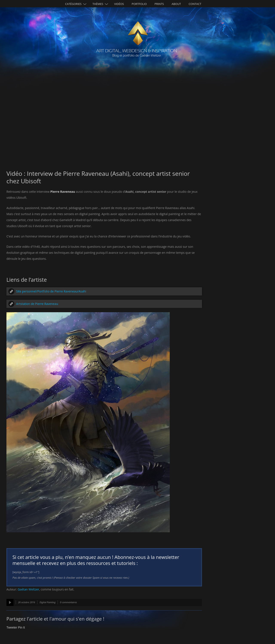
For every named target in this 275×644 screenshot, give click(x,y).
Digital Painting (47, 602)
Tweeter (12, 627)
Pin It (21, 627)
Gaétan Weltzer (28, 589)
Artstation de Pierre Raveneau (37, 304)
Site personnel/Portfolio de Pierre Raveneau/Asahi (51, 291)
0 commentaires (68, 602)
